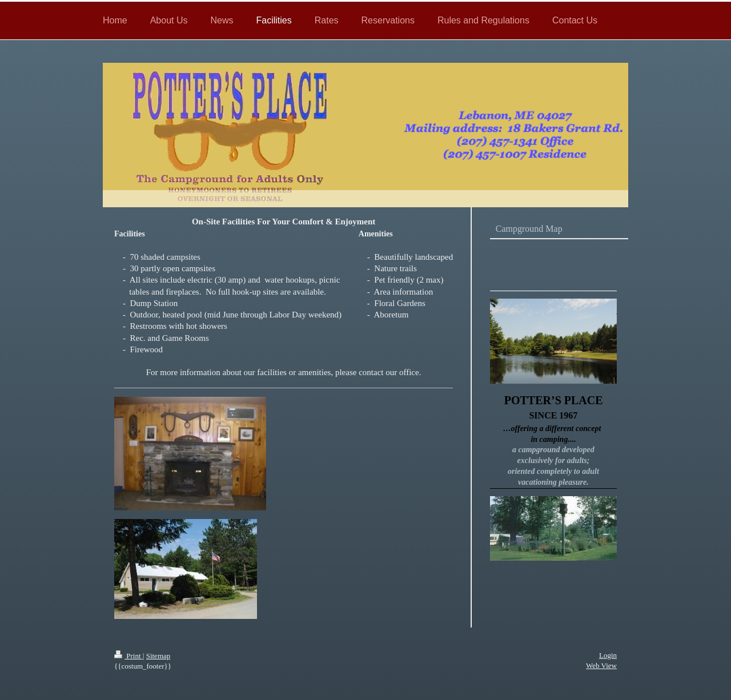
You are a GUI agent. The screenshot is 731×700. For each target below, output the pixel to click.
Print (128, 656)
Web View (601, 665)
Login (608, 655)
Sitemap (158, 656)
